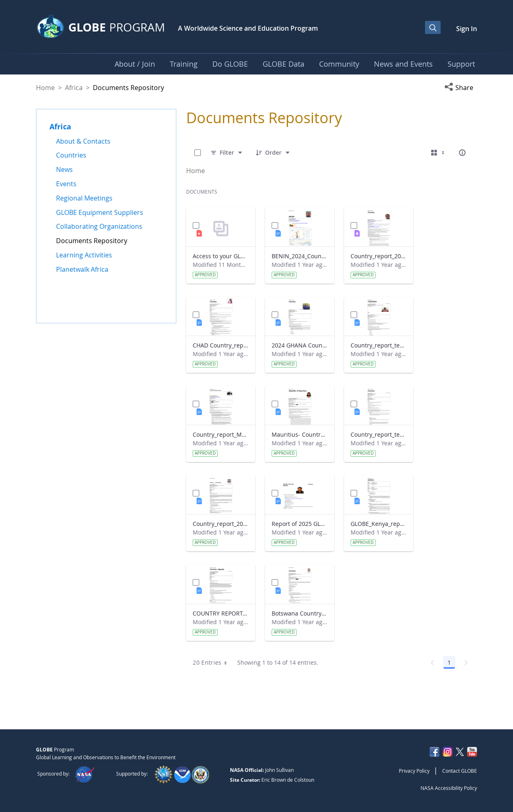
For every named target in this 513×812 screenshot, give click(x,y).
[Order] (273, 153)
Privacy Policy (414, 771)
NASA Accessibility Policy (449, 788)
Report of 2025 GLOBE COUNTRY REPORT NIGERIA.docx (300, 524)
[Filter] (227, 153)
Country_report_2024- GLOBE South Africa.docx (221, 524)
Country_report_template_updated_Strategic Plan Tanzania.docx (379, 345)
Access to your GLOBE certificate (221, 256)
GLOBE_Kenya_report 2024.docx (379, 524)
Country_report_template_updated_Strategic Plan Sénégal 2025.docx (379, 434)
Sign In (467, 29)
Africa (74, 88)
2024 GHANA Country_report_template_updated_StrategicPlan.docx (300, 345)
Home (45, 88)
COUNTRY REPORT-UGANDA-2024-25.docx (221, 613)
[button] (461, 88)
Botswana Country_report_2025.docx (300, 613)
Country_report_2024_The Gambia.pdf (379, 256)
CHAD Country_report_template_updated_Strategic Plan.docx (221, 345)
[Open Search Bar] (433, 27)
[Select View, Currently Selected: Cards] (439, 153)
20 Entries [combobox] (213, 663)
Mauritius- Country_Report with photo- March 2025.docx (300, 434)
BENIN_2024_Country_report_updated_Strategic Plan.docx (300, 256)
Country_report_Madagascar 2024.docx (221, 434)
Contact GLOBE (460, 771)
